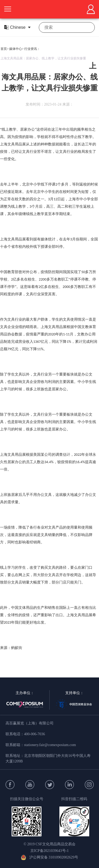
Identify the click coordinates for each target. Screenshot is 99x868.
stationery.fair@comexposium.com (50, 745)
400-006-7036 (34, 734)
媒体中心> (16, 49)
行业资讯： (32, 49)
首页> (5, 49)
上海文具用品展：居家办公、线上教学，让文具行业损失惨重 (43, 58)
